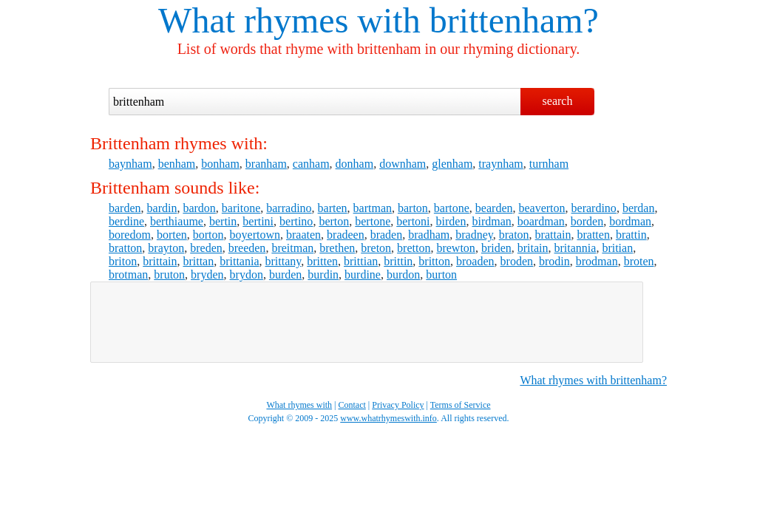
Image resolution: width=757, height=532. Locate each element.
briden (496, 248)
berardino (594, 208)
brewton (455, 248)
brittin (398, 261)
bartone (452, 208)
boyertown (255, 235)
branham (266, 164)
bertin (223, 221)
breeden (247, 248)
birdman (491, 221)
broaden (475, 261)
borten (172, 235)
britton (434, 261)
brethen (337, 248)
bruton (169, 274)
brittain (160, 261)
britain (533, 248)
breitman (292, 248)
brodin (554, 261)
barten (333, 208)
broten (639, 261)
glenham (452, 164)
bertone (373, 221)
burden (285, 274)
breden (206, 248)
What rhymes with (289, 20)
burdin (323, 274)
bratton (125, 248)
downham (403, 164)
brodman (597, 261)
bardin (162, 208)
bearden (494, 208)
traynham (500, 164)
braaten (303, 235)
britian (617, 248)
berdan (639, 208)
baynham (130, 164)
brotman (128, 274)
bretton (414, 248)
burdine (363, 274)
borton (208, 235)
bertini (258, 221)
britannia (576, 248)
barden (125, 208)
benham (177, 164)
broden (517, 261)
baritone (241, 208)
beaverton (542, 208)
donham (355, 164)
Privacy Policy (398, 405)
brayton (166, 248)
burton (441, 274)
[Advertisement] (367, 322)
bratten (593, 235)
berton (334, 221)
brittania (239, 261)
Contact (352, 405)
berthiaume (177, 221)
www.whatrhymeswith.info (388, 418)
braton (514, 235)
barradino (289, 208)
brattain (553, 235)
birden (451, 221)
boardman (541, 221)
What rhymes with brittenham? (593, 380)
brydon (247, 274)
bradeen (346, 235)
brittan (198, 261)
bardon (199, 208)
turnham (549, 164)
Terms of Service (461, 405)
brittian (361, 261)
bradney (474, 235)
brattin (631, 235)
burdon (403, 274)
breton (376, 248)
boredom (130, 235)
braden (387, 235)
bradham (429, 235)
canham (311, 164)
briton (123, 261)
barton (413, 208)
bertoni (413, 221)
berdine (126, 221)
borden (587, 221)
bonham (220, 164)
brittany (284, 261)
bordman (630, 221)
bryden (207, 274)
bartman (373, 208)
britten (322, 261)
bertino (296, 221)
